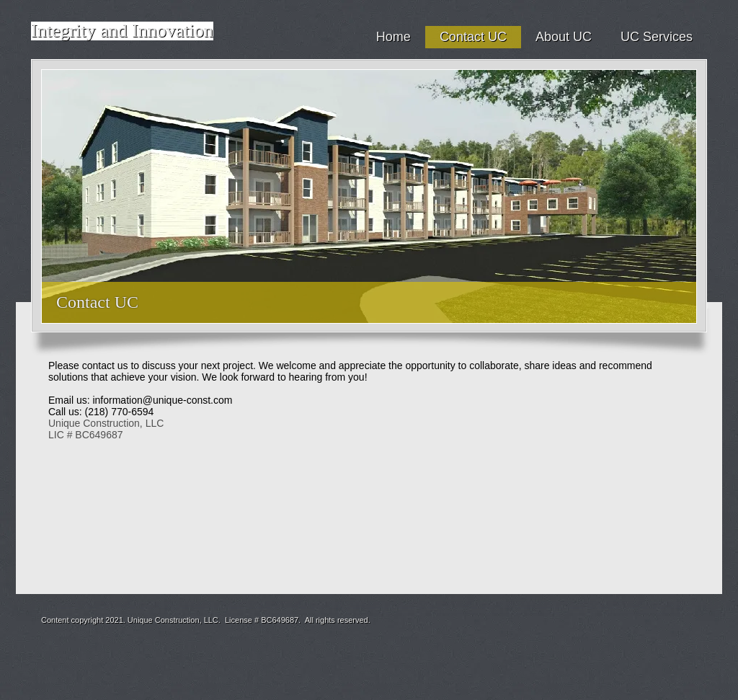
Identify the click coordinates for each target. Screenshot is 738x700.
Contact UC (473, 37)
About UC (564, 37)
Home (394, 37)
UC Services (657, 37)
